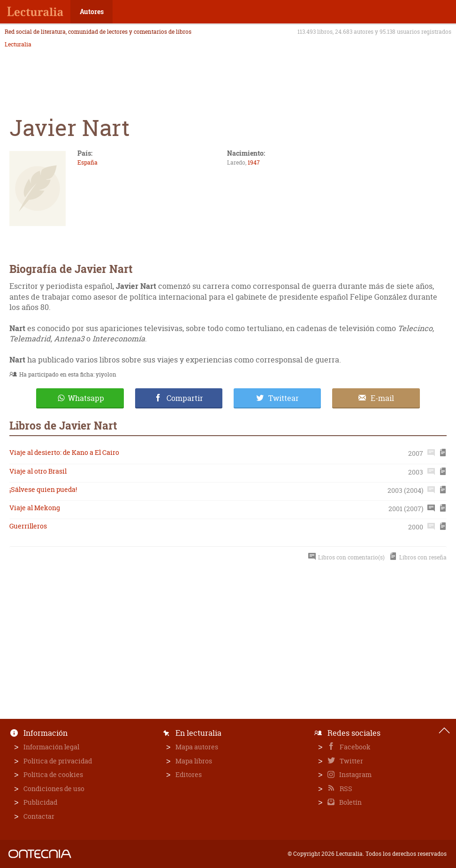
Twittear (284, 398)
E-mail (382, 398)
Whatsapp (86, 398)
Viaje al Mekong (35, 508)
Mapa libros (194, 761)
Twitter (351, 761)
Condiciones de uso (54, 789)
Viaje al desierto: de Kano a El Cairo (64, 452)
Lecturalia (18, 45)
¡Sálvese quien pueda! (43, 489)
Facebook (354, 747)
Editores (189, 774)
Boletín (350, 802)
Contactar (39, 816)
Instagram (355, 774)
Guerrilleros (28, 526)
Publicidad (40, 802)
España (87, 162)
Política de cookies (53, 774)
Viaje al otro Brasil (38, 471)
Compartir (185, 398)
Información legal (51, 747)
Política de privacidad (58, 761)
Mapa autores (197, 747)
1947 (254, 162)
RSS (345, 789)
